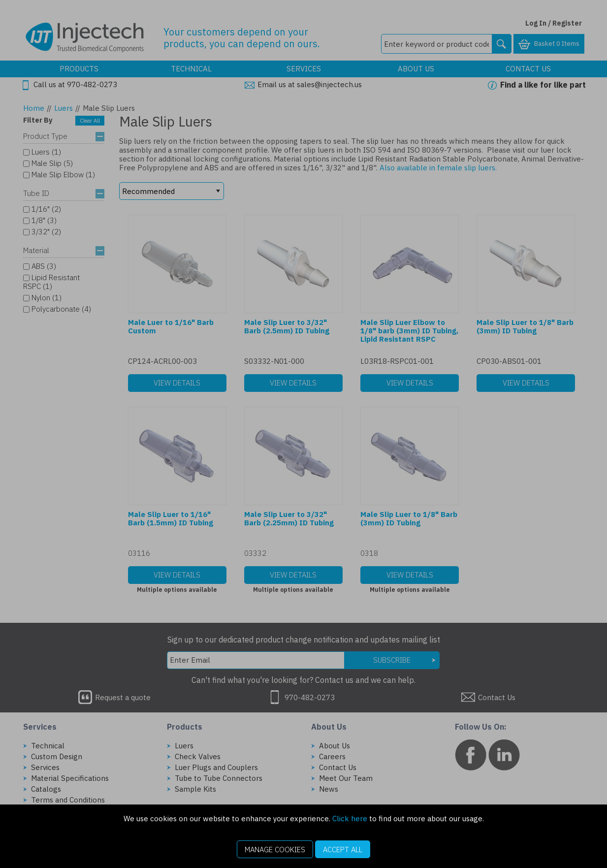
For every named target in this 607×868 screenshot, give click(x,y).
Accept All (343, 850)
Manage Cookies (275, 850)
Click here (350, 819)
